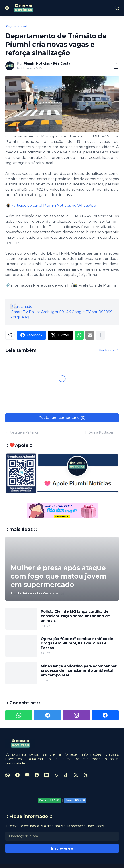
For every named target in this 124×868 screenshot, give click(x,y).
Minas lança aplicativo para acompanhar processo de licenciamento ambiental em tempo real (79, 671)
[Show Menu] (7, 8)
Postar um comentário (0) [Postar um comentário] (62, 418)
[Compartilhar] (114, 66)
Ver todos (107, 350)
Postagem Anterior (23, 432)
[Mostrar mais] (100, 335)
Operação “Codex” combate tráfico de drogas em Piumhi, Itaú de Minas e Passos (77, 643)
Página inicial (16, 26)
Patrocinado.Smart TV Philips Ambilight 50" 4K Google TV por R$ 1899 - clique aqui (62, 312)
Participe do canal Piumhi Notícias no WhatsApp (53, 205)
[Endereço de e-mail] (62, 836)
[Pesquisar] (117, 8)
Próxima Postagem (100, 432)
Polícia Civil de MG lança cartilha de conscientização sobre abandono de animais (75, 616)
